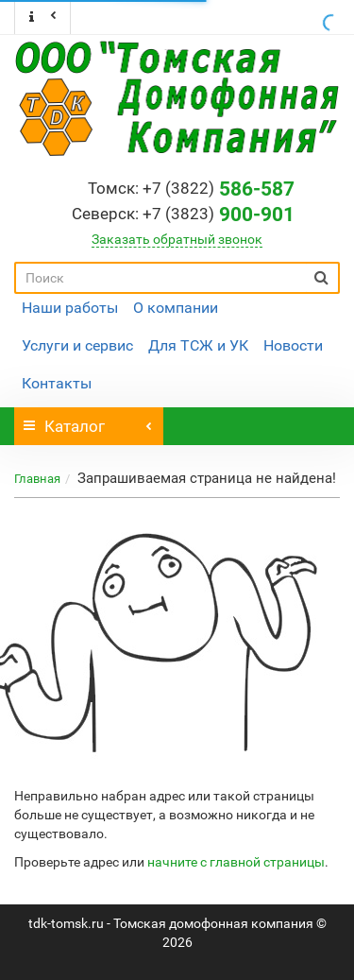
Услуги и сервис (77, 345)
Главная (37, 479)
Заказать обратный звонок (177, 239)
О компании (176, 308)
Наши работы (70, 308)
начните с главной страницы (236, 862)
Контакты (57, 383)
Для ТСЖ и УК (198, 345)
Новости (293, 345)
